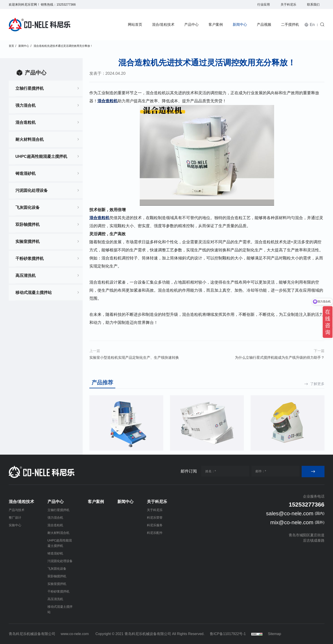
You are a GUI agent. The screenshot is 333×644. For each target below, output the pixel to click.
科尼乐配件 (155, 533)
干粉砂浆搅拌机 (30, 259)
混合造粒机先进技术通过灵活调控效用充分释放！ (63, 46)
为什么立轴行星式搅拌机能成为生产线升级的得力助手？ (280, 366)
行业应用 (264, 4)
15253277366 (66, 4)
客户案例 (216, 25)
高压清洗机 (26, 276)
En (312, 25)
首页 (11, 46)
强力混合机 (26, 105)
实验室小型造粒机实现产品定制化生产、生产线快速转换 (134, 366)
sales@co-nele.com (290, 513)
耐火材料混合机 (30, 139)
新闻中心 (240, 25)
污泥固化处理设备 (32, 190)
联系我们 (313, 4)
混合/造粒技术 (163, 25)
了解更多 (317, 421)
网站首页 (135, 25)
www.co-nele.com (75, 634)
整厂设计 (15, 518)
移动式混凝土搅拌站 (34, 293)
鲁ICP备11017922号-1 (228, 634)
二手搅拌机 (290, 25)
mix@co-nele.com (292, 522)
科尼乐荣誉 (155, 518)
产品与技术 (17, 510)
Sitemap (274, 634)
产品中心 (191, 25)
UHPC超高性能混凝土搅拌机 (41, 156)
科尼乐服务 (155, 525)
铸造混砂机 (26, 173)
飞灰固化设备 (28, 208)
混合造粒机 (26, 122)
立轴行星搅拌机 (30, 88)
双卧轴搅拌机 (28, 225)
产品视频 (264, 25)
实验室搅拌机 (28, 242)
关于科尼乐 (288, 4)
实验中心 (15, 525)
